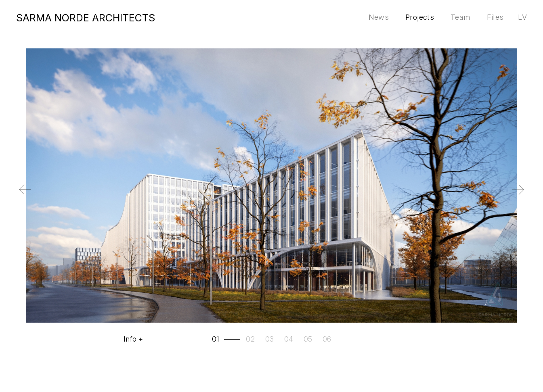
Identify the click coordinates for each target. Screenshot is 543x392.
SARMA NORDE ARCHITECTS (86, 18)
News (379, 17)
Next (530, 196)
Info (130, 339)
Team (460, 17)
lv (522, 17)
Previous (13, 196)
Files (495, 17)
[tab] (227, 339)
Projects (420, 17)
